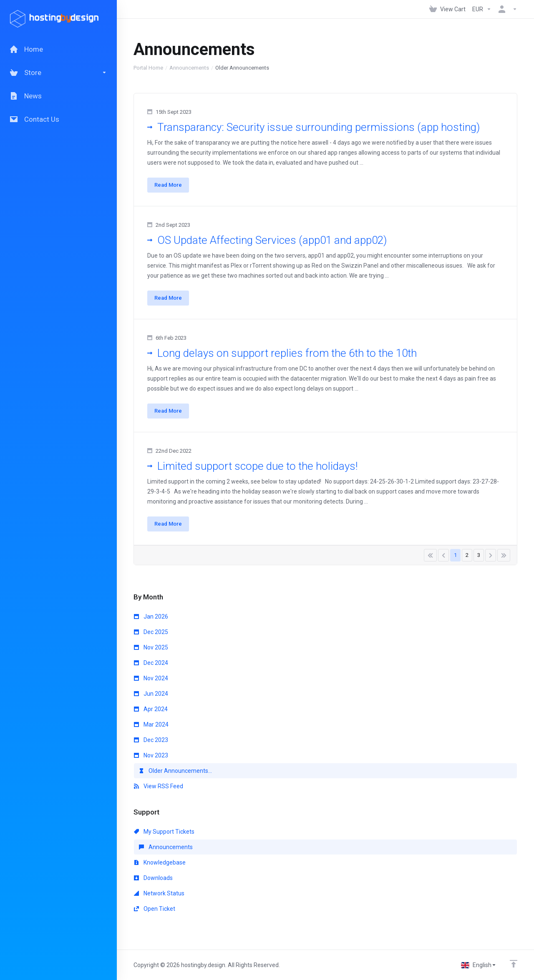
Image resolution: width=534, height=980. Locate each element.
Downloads (153, 878)
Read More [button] (168, 185)
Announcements (189, 68)
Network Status (159, 893)
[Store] (58, 73)
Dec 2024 (151, 663)
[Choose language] (479, 965)
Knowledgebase (160, 862)
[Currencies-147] (482, 9)
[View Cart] (447, 9)
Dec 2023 (151, 740)
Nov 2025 (151, 647)
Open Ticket (155, 909)
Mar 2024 (151, 724)
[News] (58, 96)
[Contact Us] (58, 119)
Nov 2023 (151, 755)
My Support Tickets (164, 832)
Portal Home (148, 68)
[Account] (506, 9)
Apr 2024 (151, 709)
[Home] (58, 49)
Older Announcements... (175, 771)
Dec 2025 (151, 632)
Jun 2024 (151, 694)
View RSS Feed (159, 786)
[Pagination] (430, 555)
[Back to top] (514, 964)
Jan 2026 (151, 617)
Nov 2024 (151, 678)
